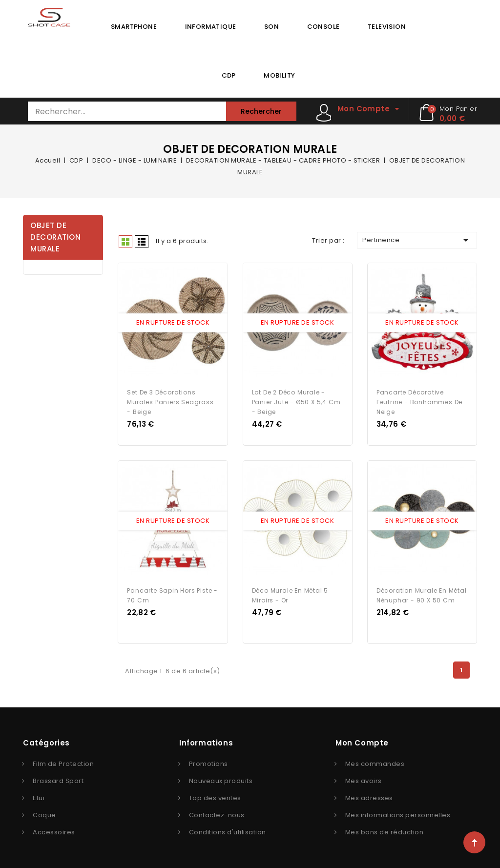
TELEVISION (387, 27)
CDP (229, 75)
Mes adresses (369, 795)
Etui (39, 795)
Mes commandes (375, 760)
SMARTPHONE (134, 27)
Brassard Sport (58, 777)
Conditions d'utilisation (228, 829)
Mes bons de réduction (385, 829)
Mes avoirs (364, 777)
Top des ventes (215, 795)
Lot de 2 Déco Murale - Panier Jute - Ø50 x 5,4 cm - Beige (296, 401)
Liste (142, 242)
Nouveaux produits (221, 777)
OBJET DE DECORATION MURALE (55, 237)
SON (271, 27)
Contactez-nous (217, 812)
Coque (44, 812)
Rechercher (261, 111)
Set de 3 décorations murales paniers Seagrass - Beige (170, 401)
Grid (125, 242)
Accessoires (54, 829)
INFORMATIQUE (211, 27)
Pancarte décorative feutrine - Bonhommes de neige (419, 401)
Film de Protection (63, 760)
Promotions (208, 760)
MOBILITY (279, 75)
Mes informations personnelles (398, 812)
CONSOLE (323, 27)
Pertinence (417, 240)
